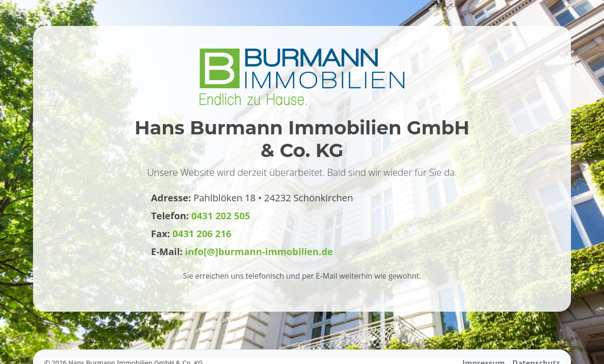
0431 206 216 (202, 234)
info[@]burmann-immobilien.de (259, 252)
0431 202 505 (221, 216)
